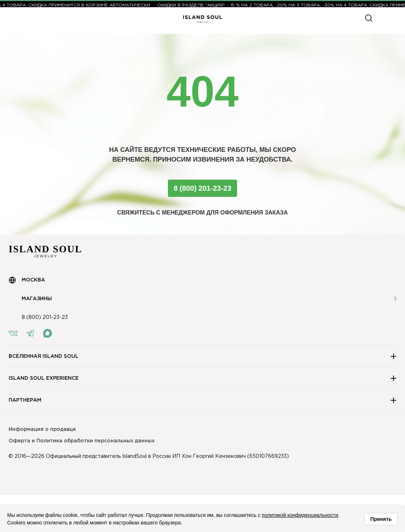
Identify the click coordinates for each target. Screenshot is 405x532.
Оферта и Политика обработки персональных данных (82, 441)
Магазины (30, 299)
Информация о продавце (42, 429)
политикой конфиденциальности (300, 515)
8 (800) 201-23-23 (202, 188)
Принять (381, 519)
